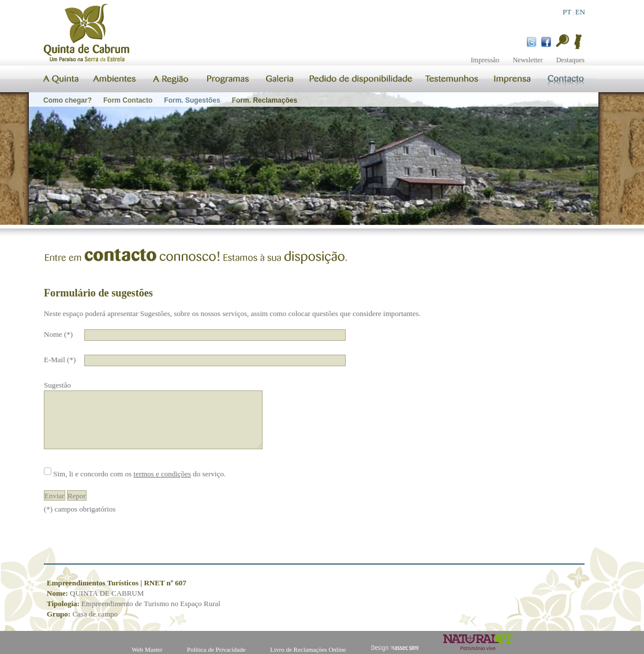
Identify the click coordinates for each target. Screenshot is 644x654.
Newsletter (527, 60)
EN (580, 12)
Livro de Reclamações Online (308, 649)
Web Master (147, 649)
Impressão (485, 60)
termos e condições (162, 474)
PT (567, 12)
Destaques (570, 60)
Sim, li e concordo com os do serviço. (139, 474)
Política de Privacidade (216, 649)
